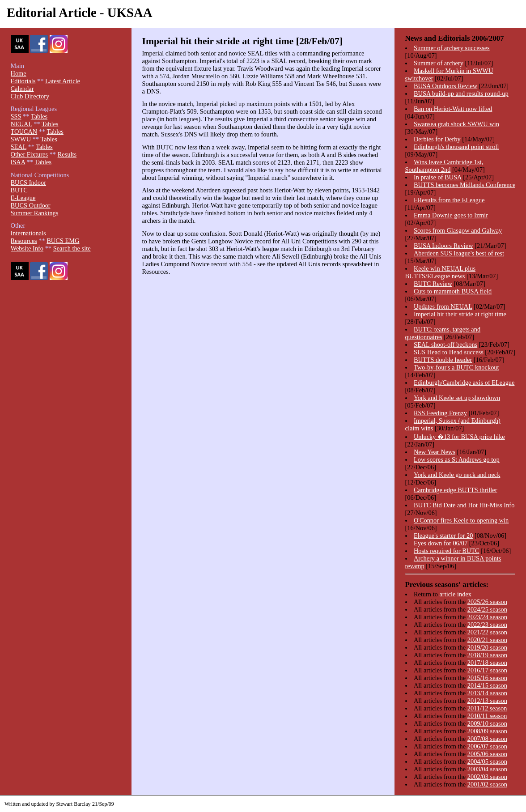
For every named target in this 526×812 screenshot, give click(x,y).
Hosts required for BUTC (447, 551)
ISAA (18, 162)
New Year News (435, 452)
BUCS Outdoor (31, 205)
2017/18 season (487, 663)
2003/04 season (487, 769)
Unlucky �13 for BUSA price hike (459, 437)
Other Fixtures (30, 154)
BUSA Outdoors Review (445, 86)
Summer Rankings (35, 213)
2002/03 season (487, 777)
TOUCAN (24, 132)
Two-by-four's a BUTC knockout (456, 367)
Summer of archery (439, 63)
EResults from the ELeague (449, 200)
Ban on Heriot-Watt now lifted (453, 109)
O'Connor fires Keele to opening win (461, 520)
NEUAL (21, 124)
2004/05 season (487, 761)
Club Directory (30, 96)
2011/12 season (487, 708)
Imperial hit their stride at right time (460, 314)
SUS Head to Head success (449, 352)
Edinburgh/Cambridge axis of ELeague (464, 383)
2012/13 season (487, 701)
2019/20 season (487, 647)
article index (455, 594)
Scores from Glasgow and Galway (458, 230)
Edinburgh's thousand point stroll (456, 147)
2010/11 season (487, 716)
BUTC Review (433, 284)
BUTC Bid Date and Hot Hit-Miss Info (464, 505)
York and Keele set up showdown (457, 398)
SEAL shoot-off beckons (445, 344)
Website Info (27, 248)
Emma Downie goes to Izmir (451, 215)
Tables (39, 116)
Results (67, 154)
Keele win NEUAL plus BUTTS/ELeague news (441, 272)
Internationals (28, 233)
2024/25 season (487, 609)
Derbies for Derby (437, 139)
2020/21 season (487, 640)
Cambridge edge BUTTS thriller (456, 490)
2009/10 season (487, 723)
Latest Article (63, 81)
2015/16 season (487, 678)
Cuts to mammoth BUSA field (453, 291)
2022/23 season (487, 625)
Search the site (72, 248)
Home (19, 73)
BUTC (19, 190)
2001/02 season (487, 784)
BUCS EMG (63, 241)
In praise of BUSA (438, 177)
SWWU (21, 139)
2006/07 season (487, 746)
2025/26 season (487, 602)
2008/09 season (487, 731)
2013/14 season (487, 693)
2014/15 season (487, 685)
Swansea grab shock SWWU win (456, 124)
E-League (23, 198)
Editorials (23, 81)
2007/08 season (487, 739)
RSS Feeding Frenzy (440, 413)
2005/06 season (487, 754)
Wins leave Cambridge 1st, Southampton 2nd (444, 166)
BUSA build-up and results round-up (461, 94)
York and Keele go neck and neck (457, 475)
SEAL (19, 147)
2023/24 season (487, 617)
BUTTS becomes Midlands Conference (464, 185)
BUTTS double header (443, 360)
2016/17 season (487, 670)
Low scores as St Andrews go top (457, 459)
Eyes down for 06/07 (441, 543)
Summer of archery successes (452, 48)
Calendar (22, 89)
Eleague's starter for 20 (443, 536)
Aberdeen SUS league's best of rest (459, 253)
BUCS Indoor (29, 183)
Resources (24, 241)
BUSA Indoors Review (443, 246)
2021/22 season (487, 632)
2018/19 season (487, 655)
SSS (16, 116)
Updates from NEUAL (443, 306)
